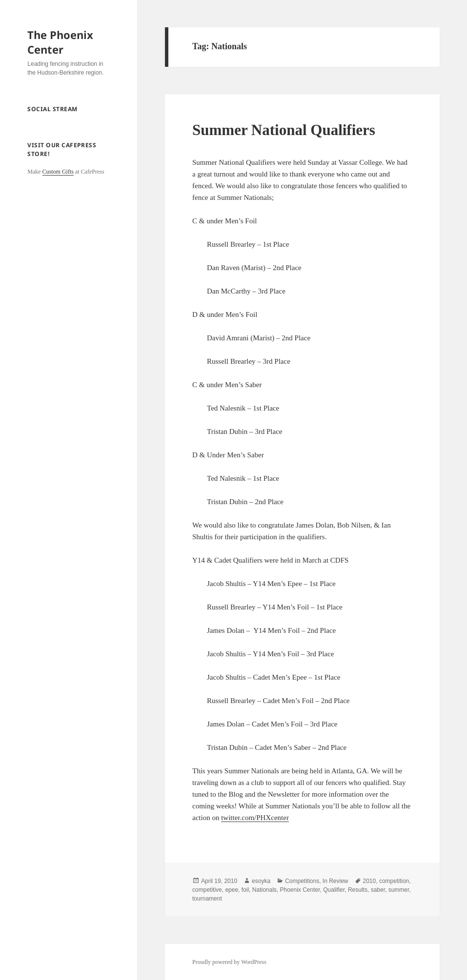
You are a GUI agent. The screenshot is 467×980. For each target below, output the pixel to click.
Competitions (302, 881)
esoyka (261, 881)
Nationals (264, 890)
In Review (335, 881)
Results (358, 890)
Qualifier (334, 890)
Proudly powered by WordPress (229, 962)
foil (245, 890)
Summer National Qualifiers (284, 130)
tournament (207, 899)
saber (378, 890)
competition (394, 881)
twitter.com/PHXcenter (255, 818)
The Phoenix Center (60, 42)
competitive (207, 890)
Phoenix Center (300, 890)
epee (232, 890)
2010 (370, 881)
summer (399, 890)
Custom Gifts (58, 172)
